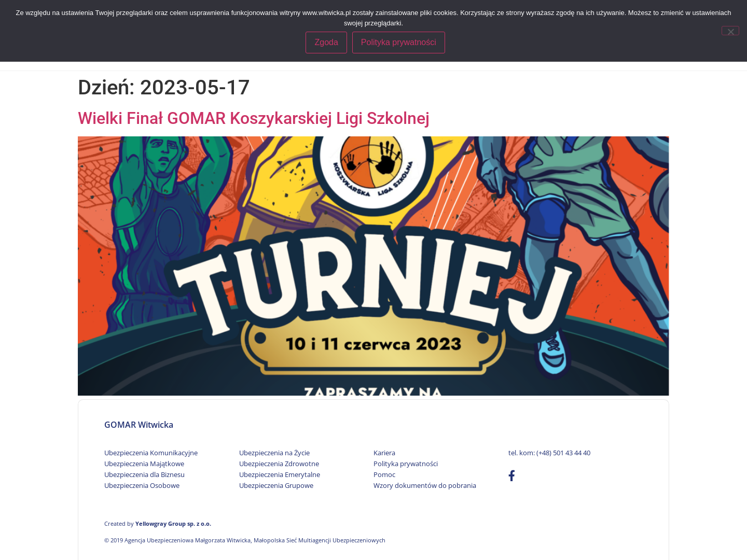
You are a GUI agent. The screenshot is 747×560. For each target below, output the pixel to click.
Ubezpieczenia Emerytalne (280, 474)
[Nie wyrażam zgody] (730, 30)
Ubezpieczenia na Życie (274, 453)
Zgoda (327, 42)
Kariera (384, 453)
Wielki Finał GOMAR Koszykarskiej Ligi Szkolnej (254, 118)
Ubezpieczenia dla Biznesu (144, 474)
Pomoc (384, 474)
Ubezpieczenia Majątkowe (144, 464)
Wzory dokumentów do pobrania (425, 485)
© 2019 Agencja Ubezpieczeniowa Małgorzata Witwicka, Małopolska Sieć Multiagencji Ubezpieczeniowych (245, 540)
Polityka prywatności (406, 464)
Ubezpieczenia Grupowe (276, 485)
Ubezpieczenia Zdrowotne (279, 464)
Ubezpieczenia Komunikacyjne (151, 453)
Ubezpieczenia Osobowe (142, 485)
